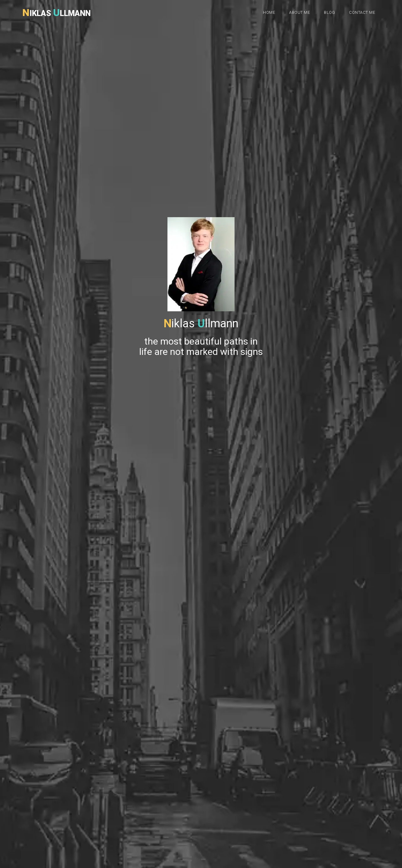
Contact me (362, 12)
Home (269, 12)
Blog (329, 12)
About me (299, 12)
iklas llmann (56, 11)
